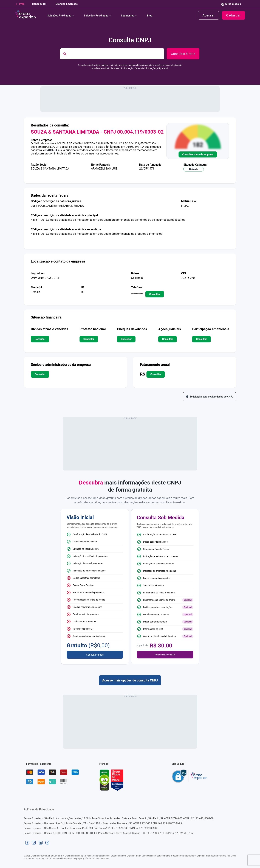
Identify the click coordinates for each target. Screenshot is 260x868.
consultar (155, 294)
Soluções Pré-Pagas (61, 15)
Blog (150, 15)
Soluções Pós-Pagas (98, 15)
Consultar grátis (95, 655)
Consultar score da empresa (198, 154)
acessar (209, 15)
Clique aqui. (163, 68)
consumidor (39, 4)
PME (21, 4)
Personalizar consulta (165, 655)
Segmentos (130, 15)
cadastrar (234, 15)
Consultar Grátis (183, 54)
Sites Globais (233, 4)
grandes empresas (66, 4)
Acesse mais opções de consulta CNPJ (130, 680)
